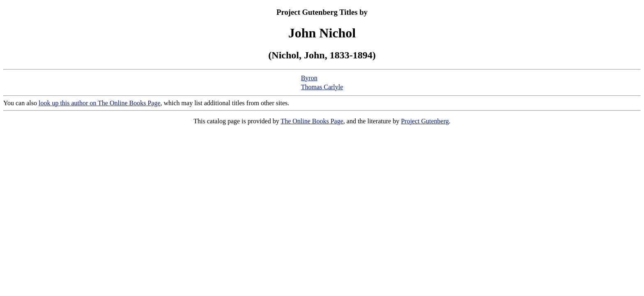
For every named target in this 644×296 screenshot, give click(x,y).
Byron (309, 78)
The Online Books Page (312, 121)
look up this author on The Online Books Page (100, 103)
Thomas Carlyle (322, 87)
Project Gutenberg (425, 121)
